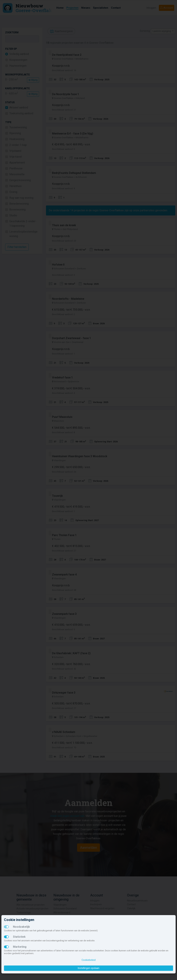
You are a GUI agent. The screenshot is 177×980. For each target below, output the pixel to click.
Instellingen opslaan (89, 968)
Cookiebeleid (89, 960)
